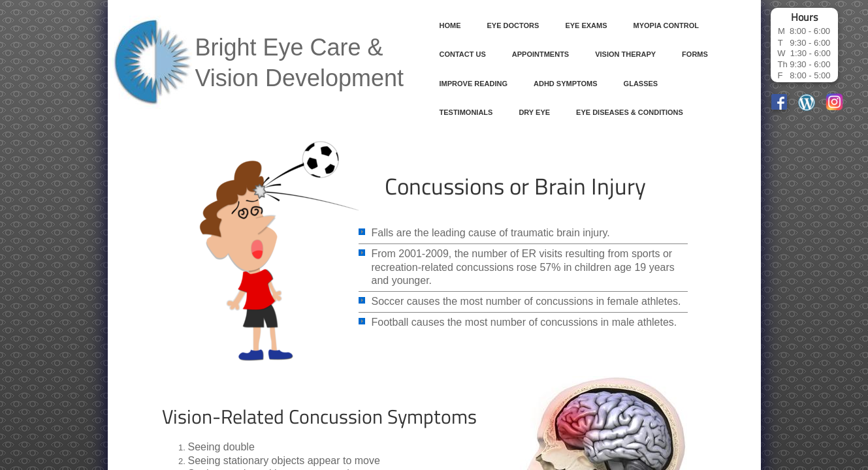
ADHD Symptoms (566, 84)
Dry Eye (534, 112)
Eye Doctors (513, 25)
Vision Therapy (625, 54)
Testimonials (466, 112)
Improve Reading (474, 84)
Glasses (641, 84)
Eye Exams (586, 25)
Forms (695, 54)
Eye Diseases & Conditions (630, 112)
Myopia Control (666, 25)
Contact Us (463, 54)
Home (450, 25)
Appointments (540, 54)
